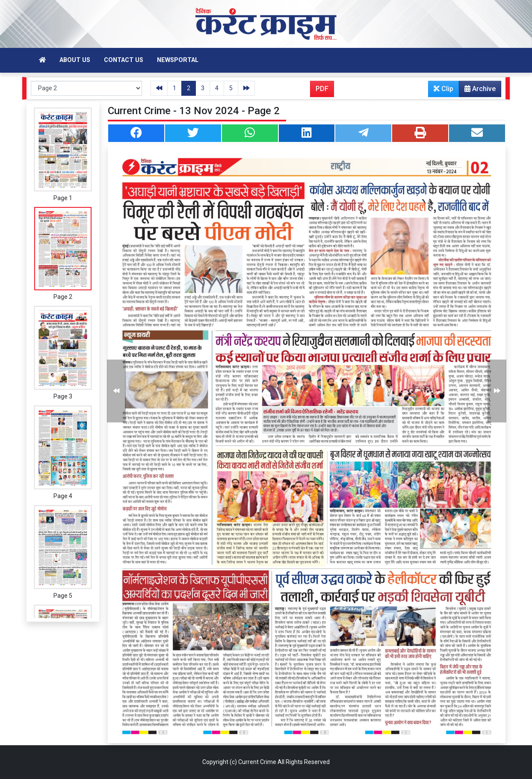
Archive (477, 91)
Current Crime (257, 762)
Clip (443, 89)
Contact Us (124, 60)
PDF (322, 89)
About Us (75, 60)
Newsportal (178, 60)
